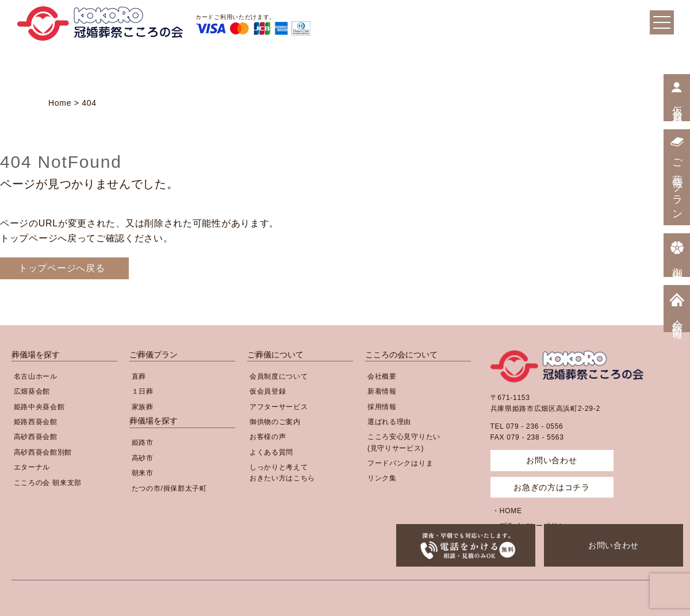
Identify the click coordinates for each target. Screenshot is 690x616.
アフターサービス (279, 407)
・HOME (507, 511)
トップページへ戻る (62, 268)
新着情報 (382, 391)
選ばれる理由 (389, 422)
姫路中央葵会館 (39, 407)
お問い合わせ (614, 545)
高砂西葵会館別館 (43, 452)
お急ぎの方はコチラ (551, 487)
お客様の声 (268, 437)
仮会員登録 (268, 391)
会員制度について (279, 376)
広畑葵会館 (32, 391)
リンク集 (382, 478)
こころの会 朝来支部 (48, 483)
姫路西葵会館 (36, 422)
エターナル (32, 467)
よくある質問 (271, 452)
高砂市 (143, 458)
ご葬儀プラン (154, 355)
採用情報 (382, 407)
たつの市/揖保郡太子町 (169, 488)
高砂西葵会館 (36, 437)
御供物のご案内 (275, 422)
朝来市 (143, 473)
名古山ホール (36, 376)
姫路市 (143, 442)
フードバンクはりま (400, 463)
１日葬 (143, 391)
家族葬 (143, 407)
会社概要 (382, 376)
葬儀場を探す (36, 355)
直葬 (139, 376)
